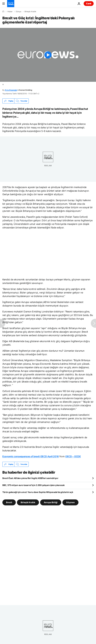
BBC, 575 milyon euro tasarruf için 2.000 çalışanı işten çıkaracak (34, 485)
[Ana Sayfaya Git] (11, 4)
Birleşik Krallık (30, 12)
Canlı (89, 3)
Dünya (19, 12)
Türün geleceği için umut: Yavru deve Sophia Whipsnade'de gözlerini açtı (38, 492)
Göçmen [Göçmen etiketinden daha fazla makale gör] (70, 502)
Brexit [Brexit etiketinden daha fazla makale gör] (9, 502)
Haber (10, 12)
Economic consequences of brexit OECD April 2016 (31, 456)
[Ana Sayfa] (3, 11)
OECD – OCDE (73, 456)
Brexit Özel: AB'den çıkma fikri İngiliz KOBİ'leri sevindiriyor (30, 478)
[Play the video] (48, 55)
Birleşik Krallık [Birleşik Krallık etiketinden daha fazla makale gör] (28, 502)
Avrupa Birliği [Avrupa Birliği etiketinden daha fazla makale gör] (51, 502)
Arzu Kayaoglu (11, 90)
